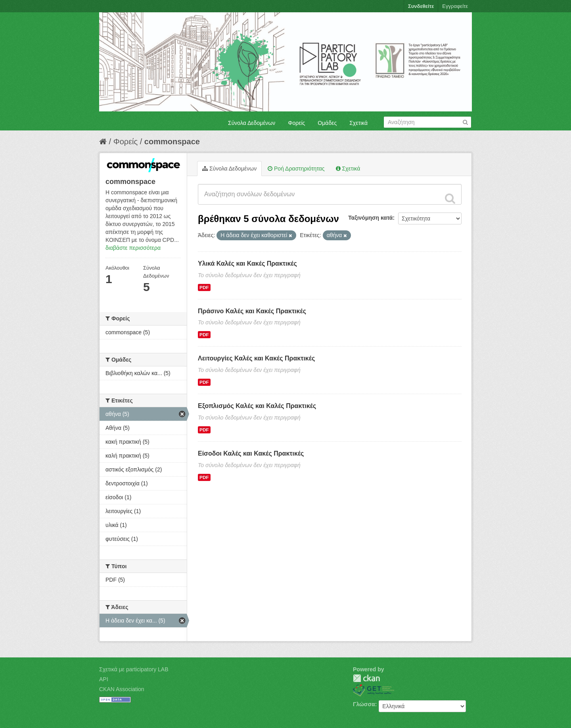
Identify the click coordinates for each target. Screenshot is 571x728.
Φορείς (296, 123)
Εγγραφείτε (455, 6)
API (104, 679)
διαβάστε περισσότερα (133, 248)
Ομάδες (327, 123)
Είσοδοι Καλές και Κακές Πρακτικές (251, 453)
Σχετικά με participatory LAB (134, 669)
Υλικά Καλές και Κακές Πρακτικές (247, 263)
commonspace (172, 142)
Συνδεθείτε (421, 6)
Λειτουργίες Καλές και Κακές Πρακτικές (256, 358)
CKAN (366, 678)
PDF (204, 287)
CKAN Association (122, 689)
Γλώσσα (364, 704)
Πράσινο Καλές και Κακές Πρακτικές (252, 311)
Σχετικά (358, 123)
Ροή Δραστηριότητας (296, 169)
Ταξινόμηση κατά (370, 218)
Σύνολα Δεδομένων (252, 123)
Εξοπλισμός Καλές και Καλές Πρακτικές (257, 406)
